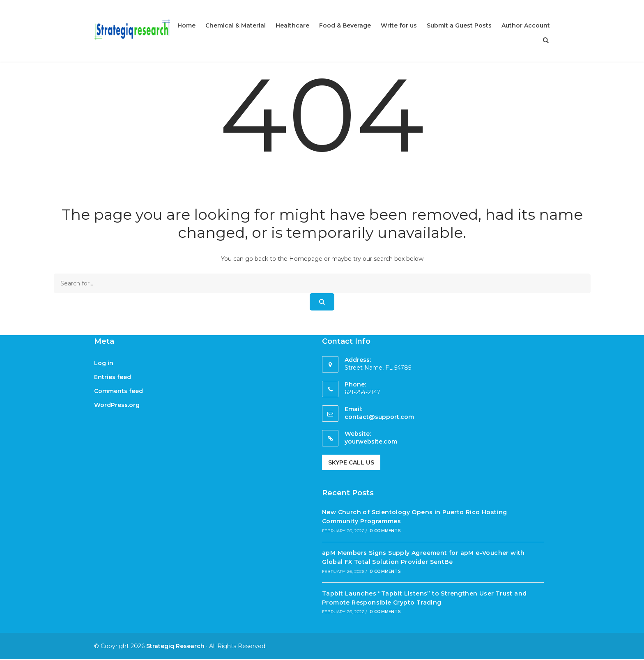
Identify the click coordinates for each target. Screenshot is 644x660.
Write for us (399, 25)
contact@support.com (379, 417)
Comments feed (118, 391)
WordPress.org (117, 405)
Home (186, 25)
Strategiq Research (175, 646)
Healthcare (292, 25)
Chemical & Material (236, 25)
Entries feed (113, 377)
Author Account (526, 25)
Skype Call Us (351, 462)
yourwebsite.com (371, 442)
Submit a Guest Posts (459, 25)
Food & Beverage (345, 25)
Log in (104, 363)
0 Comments (385, 531)
